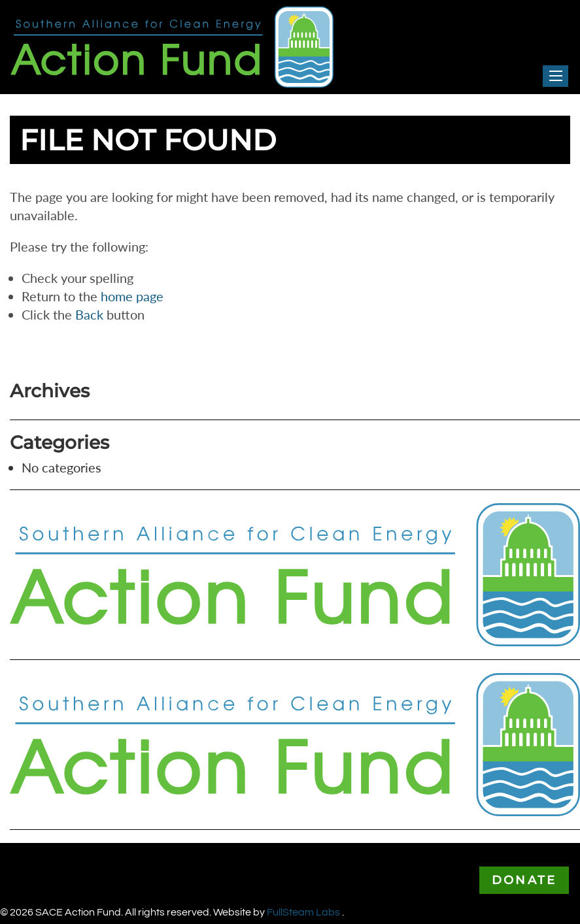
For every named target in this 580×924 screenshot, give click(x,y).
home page (132, 296)
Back (89, 314)
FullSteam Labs (304, 912)
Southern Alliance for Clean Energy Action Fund (146, 16)
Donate (524, 880)
